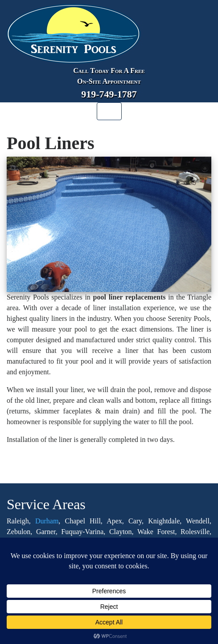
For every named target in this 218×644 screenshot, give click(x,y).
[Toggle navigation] (109, 111)
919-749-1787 (109, 94)
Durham (47, 521)
